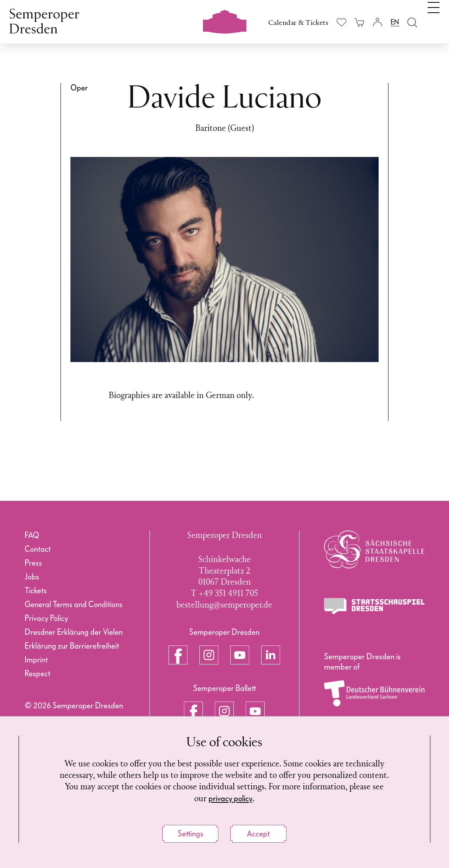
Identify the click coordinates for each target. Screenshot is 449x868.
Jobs (32, 577)
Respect (37, 674)
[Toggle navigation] (434, 19)
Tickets (36, 591)
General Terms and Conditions (74, 604)
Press (33, 563)
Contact (38, 549)
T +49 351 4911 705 (224, 594)
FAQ (32, 535)
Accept (258, 834)
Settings (190, 834)
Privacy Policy (46, 618)
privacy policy (230, 798)
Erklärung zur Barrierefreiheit (72, 646)
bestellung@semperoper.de (224, 605)
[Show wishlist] (342, 22)
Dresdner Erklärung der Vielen (74, 632)
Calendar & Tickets (298, 23)
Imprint (36, 660)
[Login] (377, 22)
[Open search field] (412, 22)
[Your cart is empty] (359, 22)
